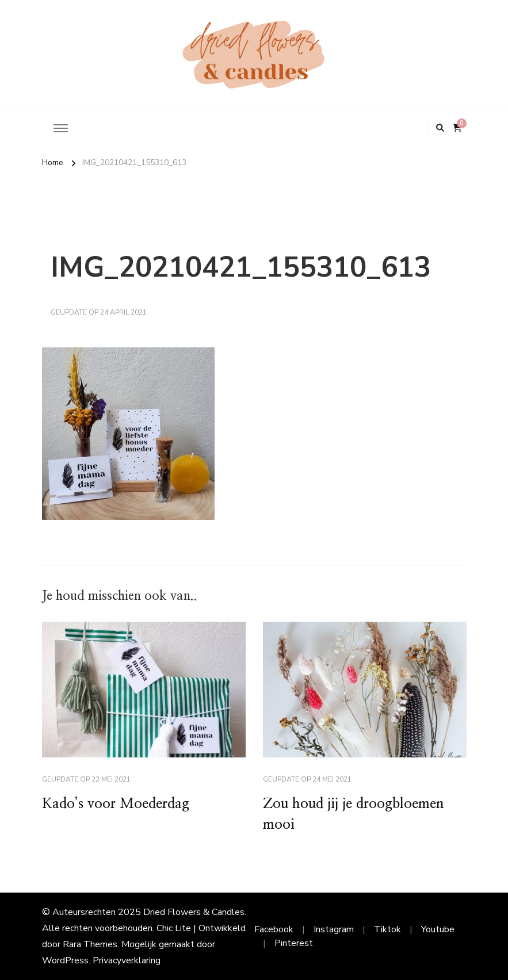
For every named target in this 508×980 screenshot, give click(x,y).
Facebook (274, 929)
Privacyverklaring (127, 960)
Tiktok (387, 929)
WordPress (65, 960)
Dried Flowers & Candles (194, 912)
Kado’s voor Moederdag (116, 804)
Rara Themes (90, 944)
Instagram (334, 929)
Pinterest (294, 943)
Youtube (438, 929)
